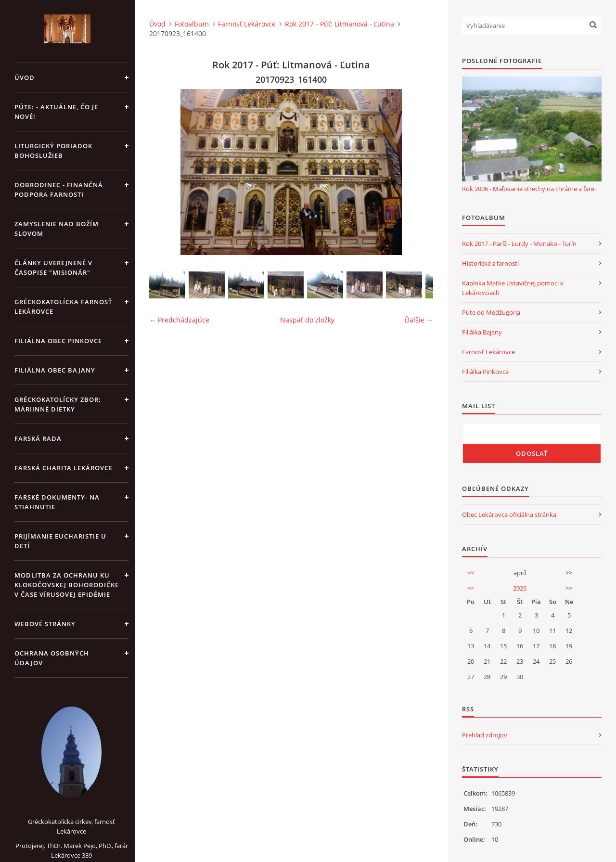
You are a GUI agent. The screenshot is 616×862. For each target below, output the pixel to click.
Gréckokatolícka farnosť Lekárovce (63, 307)
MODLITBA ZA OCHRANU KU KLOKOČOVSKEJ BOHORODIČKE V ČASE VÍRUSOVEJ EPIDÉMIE (67, 585)
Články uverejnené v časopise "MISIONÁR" (53, 268)
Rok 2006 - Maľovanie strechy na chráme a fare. (529, 189)
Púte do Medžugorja (491, 312)
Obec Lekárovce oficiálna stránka (509, 515)
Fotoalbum (192, 24)
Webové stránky (45, 624)
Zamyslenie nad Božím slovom (57, 229)
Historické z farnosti (490, 263)
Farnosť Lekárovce (247, 24)
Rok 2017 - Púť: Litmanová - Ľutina (340, 24)
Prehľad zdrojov (485, 735)
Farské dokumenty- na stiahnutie (57, 502)
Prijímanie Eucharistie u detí (60, 541)
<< (471, 573)
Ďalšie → (419, 320)
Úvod (25, 77)
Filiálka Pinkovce (485, 372)
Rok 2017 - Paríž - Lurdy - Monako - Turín (519, 244)
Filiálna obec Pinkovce (58, 341)
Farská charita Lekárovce (64, 468)
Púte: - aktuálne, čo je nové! (56, 112)
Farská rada (38, 438)
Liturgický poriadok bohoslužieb (53, 151)
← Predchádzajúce (179, 320)
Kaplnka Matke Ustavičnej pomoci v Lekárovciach (513, 288)
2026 (520, 588)
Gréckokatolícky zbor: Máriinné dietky (58, 404)
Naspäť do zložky (307, 320)
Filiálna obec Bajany (55, 370)
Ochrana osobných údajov (52, 658)
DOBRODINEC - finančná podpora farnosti (59, 190)
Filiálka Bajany (482, 332)
